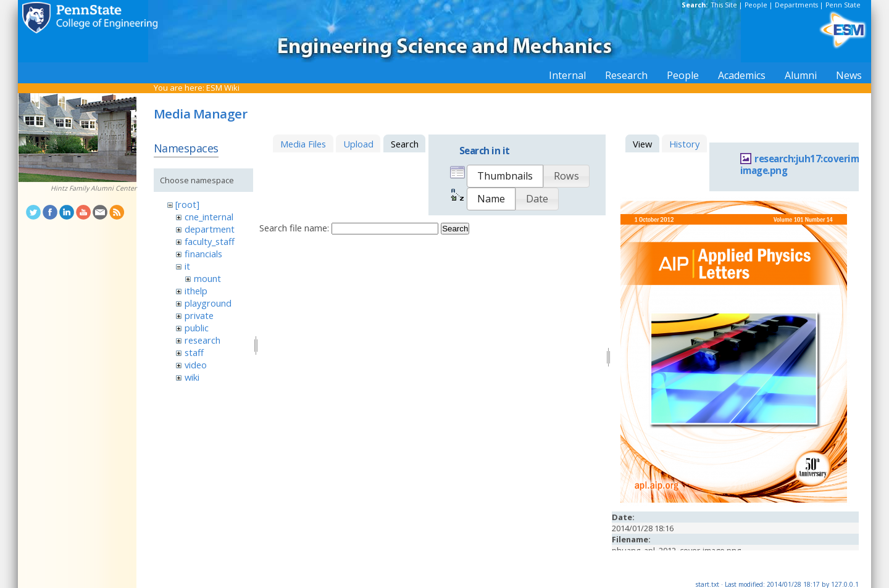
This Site (724, 5)
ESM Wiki (223, 88)
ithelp (196, 291)
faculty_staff (210, 241)
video (196, 365)
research (202, 340)
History (684, 144)
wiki (192, 377)
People (756, 5)
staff (194, 352)
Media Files (303, 144)
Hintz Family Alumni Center (94, 188)
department (210, 229)
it (187, 266)
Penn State (843, 5)
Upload (358, 144)
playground (208, 303)
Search (455, 229)
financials (203, 254)
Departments (796, 5)
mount (207, 278)
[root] (187, 204)
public (197, 328)
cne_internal (209, 217)
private (199, 315)
